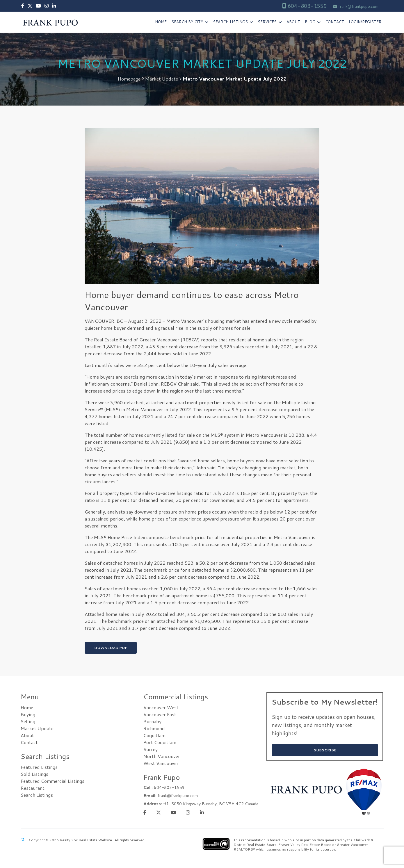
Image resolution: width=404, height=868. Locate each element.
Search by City (187, 22)
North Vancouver (162, 756)
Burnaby (152, 721)
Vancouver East (160, 714)
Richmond (154, 728)
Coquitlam (154, 735)
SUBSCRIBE (325, 750)
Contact (335, 22)
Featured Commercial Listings (52, 781)
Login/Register (365, 22)
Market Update (162, 79)
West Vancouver (161, 763)
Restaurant (33, 788)
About (293, 22)
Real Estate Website (96, 840)
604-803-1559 (306, 6)
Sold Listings (34, 774)
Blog (310, 22)
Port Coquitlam (160, 742)
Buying (28, 714)
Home (161, 22)
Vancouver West (161, 707)
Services (267, 22)
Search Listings (230, 22)
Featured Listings (39, 767)
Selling (28, 721)
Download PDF (111, 648)
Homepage (129, 79)
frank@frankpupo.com (358, 6)
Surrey (151, 749)
